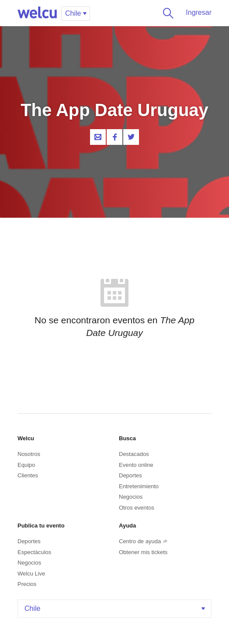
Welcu (37, 13)
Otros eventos (137, 508)
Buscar (167, 13)
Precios (27, 584)
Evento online (136, 465)
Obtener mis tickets (143, 552)
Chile (116, 608)
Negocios (131, 497)
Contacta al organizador (98, 137)
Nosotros (29, 454)
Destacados (134, 454)
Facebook (114, 137)
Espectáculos (34, 552)
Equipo (26, 465)
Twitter (131, 137)
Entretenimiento (139, 486)
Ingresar (199, 12)
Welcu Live (31, 574)
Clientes (28, 475)
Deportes (130, 475)
